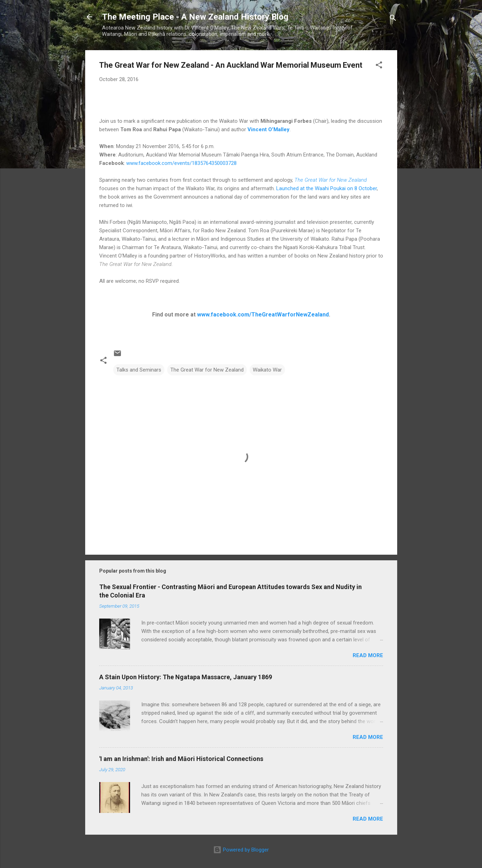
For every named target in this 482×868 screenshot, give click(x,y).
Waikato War (267, 370)
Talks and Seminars (139, 370)
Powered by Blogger (241, 850)
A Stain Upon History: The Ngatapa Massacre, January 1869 (186, 677)
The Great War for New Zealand (331, 180)
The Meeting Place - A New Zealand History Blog (195, 17)
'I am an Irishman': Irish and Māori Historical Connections (181, 759)
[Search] (393, 19)
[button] (379, 66)
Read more (368, 655)
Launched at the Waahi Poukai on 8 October (327, 188)
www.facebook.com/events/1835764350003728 (181, 163)
